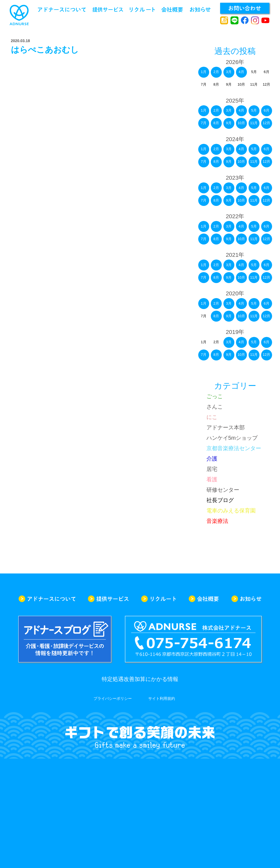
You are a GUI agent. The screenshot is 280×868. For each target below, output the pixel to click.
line (234, 21)
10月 (241, 123)
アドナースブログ (224, 21)
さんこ (215, 407)
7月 (203, 123)
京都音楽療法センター (234, 448)
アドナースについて (62, 10)
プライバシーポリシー (113, 698)
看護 (212, 479)
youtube (265, 21)
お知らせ (200, 10)
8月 (216, 123)
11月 (254, 161)
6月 (266, 149)
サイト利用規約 (162, 698)
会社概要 (172, 10)
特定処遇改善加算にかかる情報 (140, 679)
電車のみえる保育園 (231, 511)
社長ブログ (220, 500)
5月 (254, 149)
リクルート (142, 10)
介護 (212, 459)
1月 (203, 72)
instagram (255, 21)
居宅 (212, 469)
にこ (212, 417)
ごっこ (215, 396)
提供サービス (108, 10)
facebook (245, 21)
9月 (229, 123)
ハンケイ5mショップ (232, 438)
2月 (216, 72)
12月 (266, 161)
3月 (229, 72)
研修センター (223, 490)
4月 (241, 72)
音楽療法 (217, 521)
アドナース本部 (226, 427)
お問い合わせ (245, 8)
